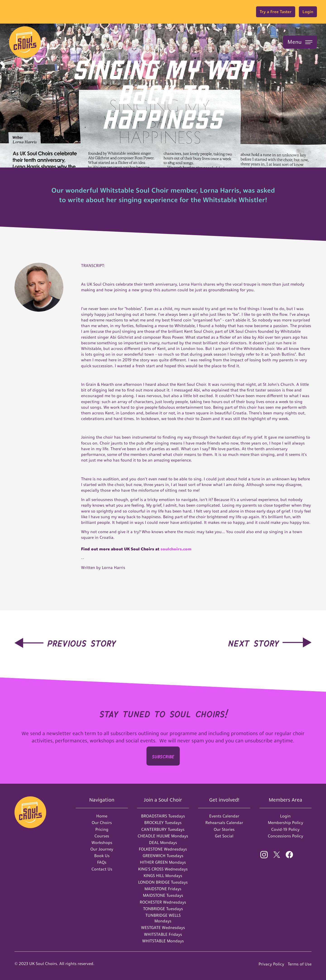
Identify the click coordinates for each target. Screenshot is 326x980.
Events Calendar (224, 816)
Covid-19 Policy (285, 829)
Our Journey (102, 849)
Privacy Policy (271, 964)
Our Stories (224, 829)
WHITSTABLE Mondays (163, 941)
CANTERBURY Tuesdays (163, 829)
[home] (25, 42)
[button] (300, 42)
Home (102, 816)
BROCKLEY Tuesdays (163, 823)
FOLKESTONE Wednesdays (163, 849)
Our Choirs (102, 823)
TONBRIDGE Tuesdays (163, 909)
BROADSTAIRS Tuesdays (163, 816)
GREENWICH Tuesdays (163, 856)
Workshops (102, 843)
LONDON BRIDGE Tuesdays (163, 882)
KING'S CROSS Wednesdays (163, 869)
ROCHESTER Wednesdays (163, 902)
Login (308, 12)
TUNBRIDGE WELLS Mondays (163, 918)
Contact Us (102, 869)
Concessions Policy (285, 836)
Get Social (224, 836)
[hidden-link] (65, 642)
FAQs (102, 862)
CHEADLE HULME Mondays (163, 836)
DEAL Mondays (163, 843)
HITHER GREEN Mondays (163, 862)
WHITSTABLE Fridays (163, 934)
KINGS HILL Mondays (163, 876)
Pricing (102, 829)
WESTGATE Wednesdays (163, 928)
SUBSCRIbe (163, 756)
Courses (102, 836)
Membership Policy (285, 823)
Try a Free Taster (276, 12)
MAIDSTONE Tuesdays (163, 895)
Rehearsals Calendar (224, 823)
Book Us (102, 856)
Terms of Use (300, 964)
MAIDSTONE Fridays (163, 889)
